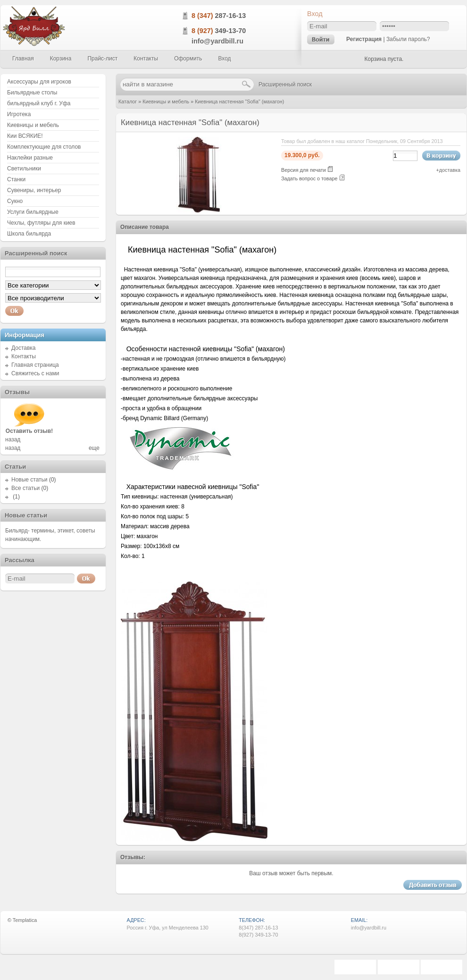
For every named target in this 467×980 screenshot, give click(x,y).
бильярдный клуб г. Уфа (39, 103)
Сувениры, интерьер (34, 190)
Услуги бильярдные (33, 212)
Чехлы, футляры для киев (41, 223)
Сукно (15, 201)
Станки (16, 179)
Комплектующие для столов (44, 147)
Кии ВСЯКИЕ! (25, 136)
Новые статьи (29, 480)
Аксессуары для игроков (39, 82)
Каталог (128, 101)
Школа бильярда (29, 234)
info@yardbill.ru (217, 41)
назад (13, 439)
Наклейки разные (30, 158)
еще (94, 448)
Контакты (24, 356)
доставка (450, 170)
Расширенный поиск (285, 84)
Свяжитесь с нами (35, 373)
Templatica (25, 920)
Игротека (19, 114)
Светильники (24, 169)
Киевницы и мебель (166, 101)
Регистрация (364, 39)
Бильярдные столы (32, 93)
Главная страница (35, 365)
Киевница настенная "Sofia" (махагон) (239, 101)
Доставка (24, 348)
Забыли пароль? (408, 39)
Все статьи (25, 488)
